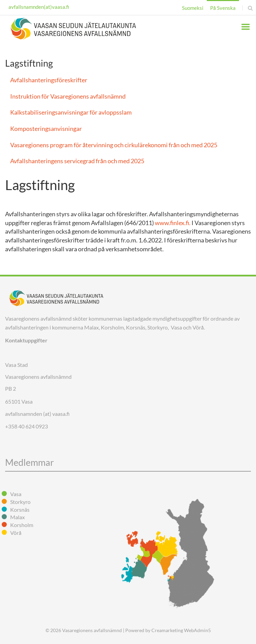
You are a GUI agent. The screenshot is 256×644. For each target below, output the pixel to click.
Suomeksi (193, 8)
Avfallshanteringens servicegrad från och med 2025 (77, 161)
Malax (17, 517)
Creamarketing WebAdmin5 (181, 630)
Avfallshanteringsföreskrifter (49, 80)
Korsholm (22, 525)
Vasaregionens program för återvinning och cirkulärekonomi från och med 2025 (114, 145)
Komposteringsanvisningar (46, 129)
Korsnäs (20, 510)
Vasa (16, 494)
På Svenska (223, 8)
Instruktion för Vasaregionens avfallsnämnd (68, 96)
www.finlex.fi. (173, 223)
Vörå (16, 533)
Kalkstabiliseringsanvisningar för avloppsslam (71, 112)
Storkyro (20, 502)
